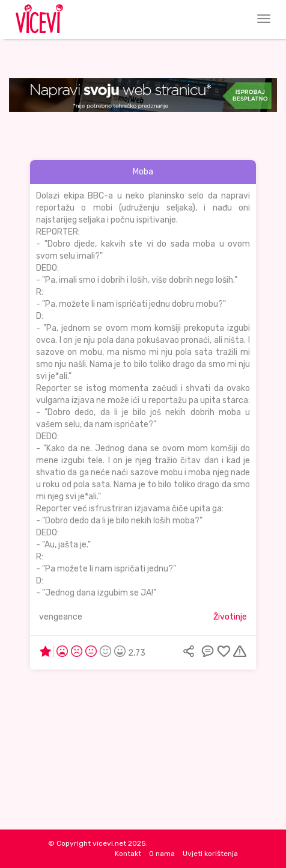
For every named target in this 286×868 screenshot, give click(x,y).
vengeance (61, 617)
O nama (162, 854)
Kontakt (128, 854)
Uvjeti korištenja (210, 854)
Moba (143, 172)
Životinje (230, 617)
